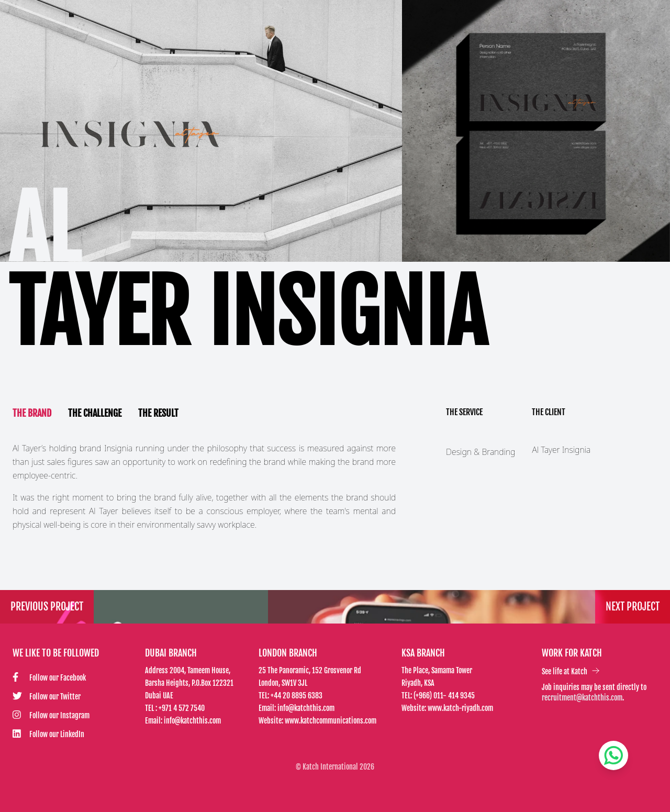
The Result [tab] (158, 413)
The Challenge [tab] (95, 413)
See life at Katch (571, 671)
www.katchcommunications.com (331, 721)
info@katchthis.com (192, 721)
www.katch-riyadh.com (460, 708)
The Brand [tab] (32, 413)
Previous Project (47, 607)
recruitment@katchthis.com (582, 698)
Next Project (633, 607)
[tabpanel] (204, 486)
